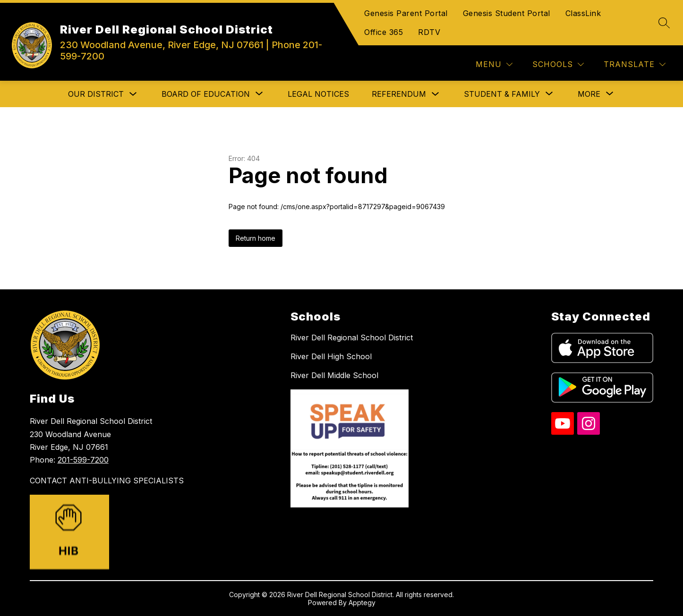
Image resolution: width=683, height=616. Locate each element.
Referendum (399, 94)
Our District (96, 94)
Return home (256, 238)
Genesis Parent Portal (406, 13)
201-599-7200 (83, 460)
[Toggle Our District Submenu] (133, 94)
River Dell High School (331, 356)
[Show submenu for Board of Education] (206, 94)
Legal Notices (318, 94)
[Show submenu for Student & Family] (502, 94)
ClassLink (583, 13)
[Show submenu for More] (589, 94)
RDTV (429, 32)
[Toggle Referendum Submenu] (435, 94)
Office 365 (384, 32)
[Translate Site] (635, 64)
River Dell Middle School (334, 375)
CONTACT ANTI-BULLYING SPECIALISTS (107, 481)
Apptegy (362, 603)
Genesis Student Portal (507, 13)
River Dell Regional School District (352, 338)
